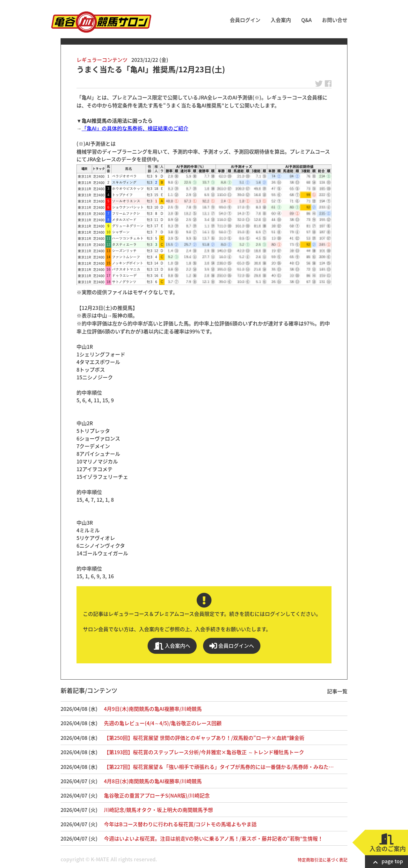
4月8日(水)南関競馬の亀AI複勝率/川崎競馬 (153, 781)
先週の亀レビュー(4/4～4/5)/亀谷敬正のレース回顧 (163, 723)
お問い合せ (335, 20)
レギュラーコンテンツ (102, 60)
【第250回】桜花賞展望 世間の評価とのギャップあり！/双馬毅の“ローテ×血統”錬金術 (204, 738)
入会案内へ (172, 646)
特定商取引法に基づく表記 (323, 860)
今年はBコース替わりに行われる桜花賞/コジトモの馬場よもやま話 (180, 824)
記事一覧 (337, 691)
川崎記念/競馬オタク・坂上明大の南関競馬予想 (158, 810)
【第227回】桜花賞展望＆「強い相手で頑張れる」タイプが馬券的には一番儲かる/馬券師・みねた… (219, 767)
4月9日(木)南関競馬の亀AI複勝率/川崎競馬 (153, 709)
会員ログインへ (232, 646)
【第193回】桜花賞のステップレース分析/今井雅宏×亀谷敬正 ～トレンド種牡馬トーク (204, 752)
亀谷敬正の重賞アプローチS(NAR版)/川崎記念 (157, 795)
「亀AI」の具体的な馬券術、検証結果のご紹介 (135, 128)
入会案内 (281, 20)
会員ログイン (245, 20)
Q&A (306, 20)
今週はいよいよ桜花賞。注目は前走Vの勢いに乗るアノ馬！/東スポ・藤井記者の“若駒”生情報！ (213, 838)
